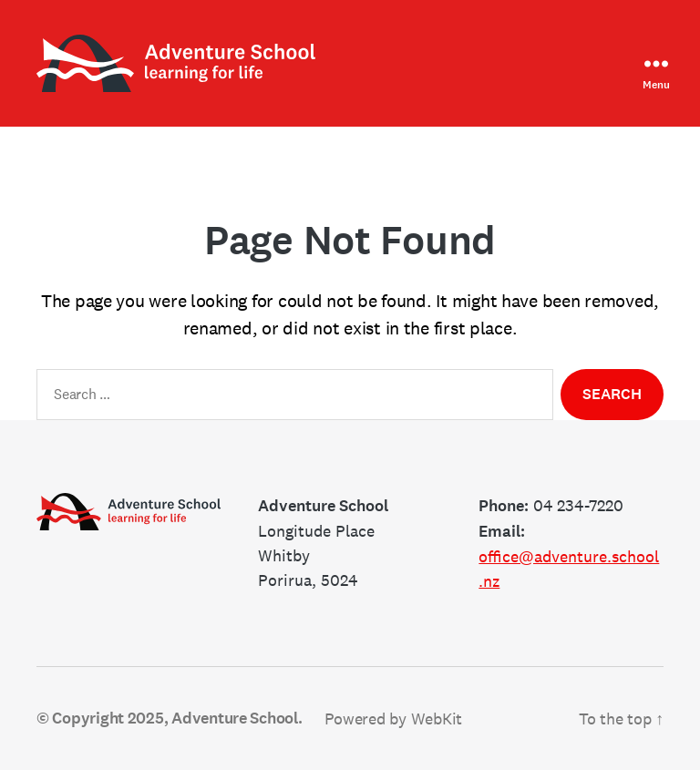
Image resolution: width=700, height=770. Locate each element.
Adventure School (235, 718)
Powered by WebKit (393, 719)
